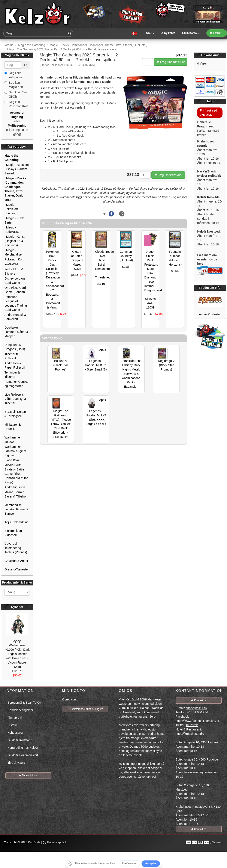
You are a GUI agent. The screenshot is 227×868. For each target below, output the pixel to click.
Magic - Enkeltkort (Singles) (11, 209)
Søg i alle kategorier (13, 75)
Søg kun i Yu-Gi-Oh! (16, 94)
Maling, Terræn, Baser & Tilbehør (16, 494)
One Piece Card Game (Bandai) (15, 290)
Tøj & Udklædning (16, 522)
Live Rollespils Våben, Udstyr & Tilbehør (15, 399)
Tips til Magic (16, 763)
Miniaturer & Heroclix (13, 427)
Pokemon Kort (14, 259)
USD (150, 33)
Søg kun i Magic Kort (14, 85)
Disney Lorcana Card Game (15, 281)
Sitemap (218, 842)
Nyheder (17, 607)
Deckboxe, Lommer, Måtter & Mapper (16, 332)
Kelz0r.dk (34, 842)
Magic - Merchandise (13, 252)
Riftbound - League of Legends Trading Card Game (16, 303)
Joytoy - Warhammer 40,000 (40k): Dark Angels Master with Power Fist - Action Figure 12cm (17, 654)
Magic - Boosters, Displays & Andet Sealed (17, 169)
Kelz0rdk (192, 725)
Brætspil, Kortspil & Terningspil (16, 414)
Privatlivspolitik (55, 842)
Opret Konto (70, 699)
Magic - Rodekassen (13, 230)
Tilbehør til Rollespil (11, 356)
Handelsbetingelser (20, 710)
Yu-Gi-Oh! (11, 264)
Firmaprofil (15, 718)
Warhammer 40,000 (13, 440)
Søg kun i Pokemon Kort (16, 104)
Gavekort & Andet (16, 561)
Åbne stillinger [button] (28, 776)
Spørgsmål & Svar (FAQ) (24, 703)
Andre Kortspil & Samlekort (15, 317)
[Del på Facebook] (111, 214)
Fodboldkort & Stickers (14, 271)
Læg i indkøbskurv (171, 62)
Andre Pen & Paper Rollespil (15, 365)
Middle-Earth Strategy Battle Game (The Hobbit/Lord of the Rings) (16, 474)
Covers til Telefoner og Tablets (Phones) (16, 548)
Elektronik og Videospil (13, 533)
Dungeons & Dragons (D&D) (15, 347)
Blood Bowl (12, 460)
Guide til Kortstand (20, 740)
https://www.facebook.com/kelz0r (197, 721)
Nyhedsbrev (16, 733)
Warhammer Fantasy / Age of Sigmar (15, 451)
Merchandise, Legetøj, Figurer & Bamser (16, 509)
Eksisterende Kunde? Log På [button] (85, 709)
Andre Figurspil (15, 487)
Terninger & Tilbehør (12, 375)
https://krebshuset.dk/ (190, 734)
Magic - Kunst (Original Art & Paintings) (14, 241)
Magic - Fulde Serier (14, 220)
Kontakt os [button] (199, 700)
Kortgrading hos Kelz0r (23, 748)
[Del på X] (122, 214)
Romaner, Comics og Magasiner (16, 384)
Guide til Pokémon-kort (23, 755)
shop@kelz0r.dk (196, 708)
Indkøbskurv (210, 55)
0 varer (216, 33)
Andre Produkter (210, 314)
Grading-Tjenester (17, 569)
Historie (13, 725)
